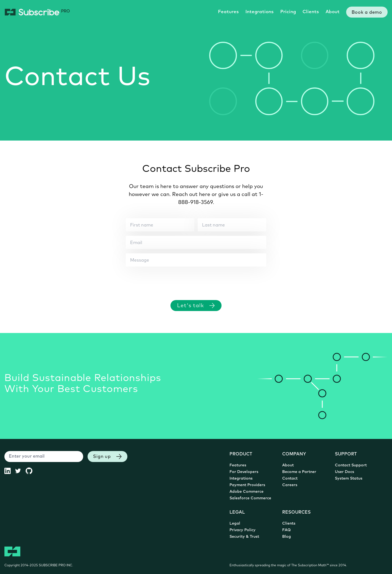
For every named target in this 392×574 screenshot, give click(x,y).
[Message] (196, 260)
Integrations (260, 12)
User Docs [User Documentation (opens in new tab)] (345, 472)
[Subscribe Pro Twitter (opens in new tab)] (20, 471)
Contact (290, 479)
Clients (311, 12)
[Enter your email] (44, 457)
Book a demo (367, 13)
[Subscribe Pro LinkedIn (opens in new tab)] (10, 471)
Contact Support (351, 465)
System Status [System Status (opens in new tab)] (349, 479)
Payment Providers (247, 485)
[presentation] (167, 281)
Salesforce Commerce (250, 498)
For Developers (244, 472)
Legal (235, 524)
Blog (287, 537)
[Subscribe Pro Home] (37, 12)
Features (228, 12)
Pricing (288, 12)
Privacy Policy (243, 530)
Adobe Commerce (247, 492)
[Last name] (232, 225)
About (333, 12)
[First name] (160, 225)
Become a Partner (299, 472)
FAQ (286, 530)
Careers (290, 485)
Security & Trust (244, 537)
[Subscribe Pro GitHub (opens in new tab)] (31, 471)
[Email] (196, 242)
